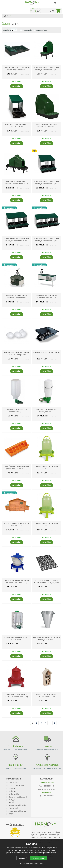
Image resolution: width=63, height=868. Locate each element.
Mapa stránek (13, 808)
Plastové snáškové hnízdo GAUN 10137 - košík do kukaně (17, 69)
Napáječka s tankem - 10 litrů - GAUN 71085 (17, 639)
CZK (33, 11)
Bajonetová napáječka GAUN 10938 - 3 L (46, 525)
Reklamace (12, 791)
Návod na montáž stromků (18, 797)
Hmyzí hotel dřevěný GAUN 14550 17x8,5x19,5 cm (46, 696)
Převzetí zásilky (14, 782)
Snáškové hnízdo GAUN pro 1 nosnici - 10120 (17, 126)
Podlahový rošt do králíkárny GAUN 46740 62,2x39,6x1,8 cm (46, 582)
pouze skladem (28, 30)
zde (41, 864)
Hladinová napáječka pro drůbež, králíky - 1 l (17, 411)
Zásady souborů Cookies (17, 811)
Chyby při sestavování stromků (16, 801)
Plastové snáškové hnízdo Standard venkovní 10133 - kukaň (46, 126)
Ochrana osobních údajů (17, 805)
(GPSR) (15, 24)
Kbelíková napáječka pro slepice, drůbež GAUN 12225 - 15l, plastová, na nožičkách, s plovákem (17, 582)
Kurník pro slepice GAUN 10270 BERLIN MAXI (17, 525)
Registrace (12, 788)
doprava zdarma (42, 30)
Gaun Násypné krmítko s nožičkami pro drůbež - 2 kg (17, 696)
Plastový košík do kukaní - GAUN (46, 352)
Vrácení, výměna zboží (17, 785)
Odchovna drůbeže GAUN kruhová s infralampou (17, 297)
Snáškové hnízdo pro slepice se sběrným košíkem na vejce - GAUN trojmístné (17, 240)
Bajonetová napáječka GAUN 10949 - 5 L (46, 468)
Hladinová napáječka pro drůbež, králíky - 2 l (46, 411)
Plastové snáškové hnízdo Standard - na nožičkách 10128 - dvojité (17, 183)
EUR (38, 11)
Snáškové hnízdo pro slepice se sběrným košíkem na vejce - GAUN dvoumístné (46, 183)
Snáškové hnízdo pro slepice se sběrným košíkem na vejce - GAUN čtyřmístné (46, 240)
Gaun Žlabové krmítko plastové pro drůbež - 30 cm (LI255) (17, 468)
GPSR (11, 814)
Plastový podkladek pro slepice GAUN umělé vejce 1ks (17, 354)
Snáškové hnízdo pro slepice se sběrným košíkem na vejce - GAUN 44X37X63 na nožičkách (46, 69)
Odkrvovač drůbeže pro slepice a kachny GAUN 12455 (46, 639)
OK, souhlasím (39, 858)
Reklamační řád (14, 794)
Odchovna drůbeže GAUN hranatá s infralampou (46, 297)
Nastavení (23, 858)
